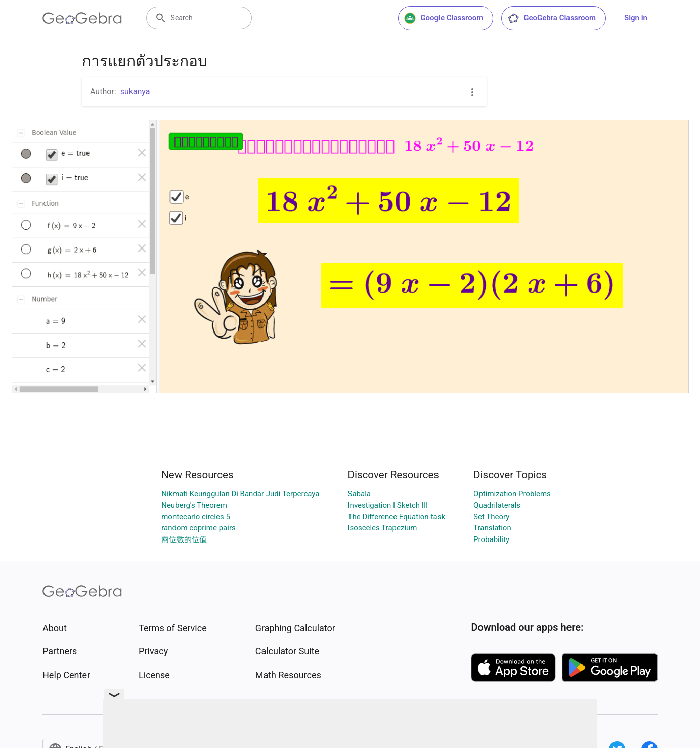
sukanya (135, 91)
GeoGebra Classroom (552, 18)
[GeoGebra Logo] (82, 18)
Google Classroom (444, 18)
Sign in (636, 18)
